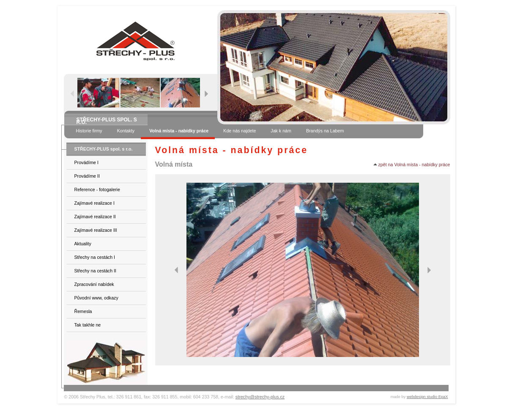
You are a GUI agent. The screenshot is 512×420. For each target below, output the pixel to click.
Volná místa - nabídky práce (179, 131)
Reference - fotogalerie (97, 189)
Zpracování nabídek (94, 284)
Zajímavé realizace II (95, 217)
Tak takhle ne (88, 325)
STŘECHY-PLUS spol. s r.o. (104, 149)
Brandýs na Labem (325, 131)
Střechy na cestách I (95, 257)
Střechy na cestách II (96, 271)
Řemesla (83, 311)
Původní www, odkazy (96, 298)
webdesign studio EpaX (427, 397)
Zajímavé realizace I (94, 203)
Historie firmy (89, 131)
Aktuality (83, 244)
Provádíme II (87, 176)
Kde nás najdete (240, 131)
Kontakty (126, 131)
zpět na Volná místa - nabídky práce (412, 165)
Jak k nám (281, 131)
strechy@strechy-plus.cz (260, 397)
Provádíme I (86, 162)
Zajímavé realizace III (96, 230)
